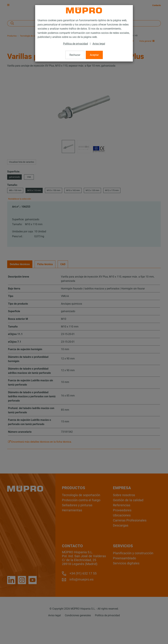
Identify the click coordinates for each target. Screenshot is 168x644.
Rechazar (75, 55)
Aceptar (94, 55)
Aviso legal (99, 44)
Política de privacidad (76, 44)
